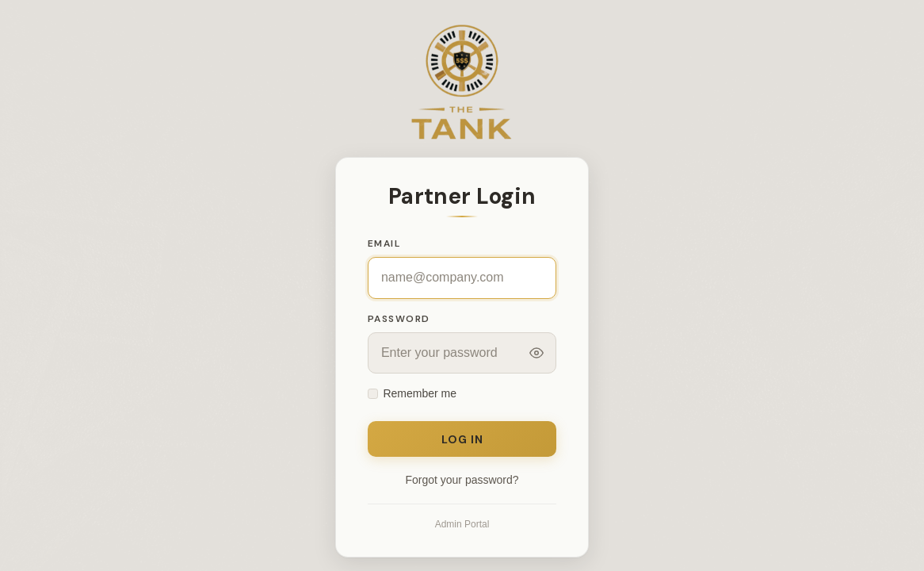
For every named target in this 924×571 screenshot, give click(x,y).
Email (384, 243)
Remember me (420, 393)
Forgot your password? (462, 480)
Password (399, 319)
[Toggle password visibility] (536, 353)
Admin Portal (462, 524)
